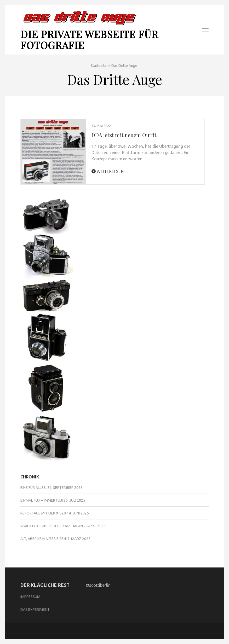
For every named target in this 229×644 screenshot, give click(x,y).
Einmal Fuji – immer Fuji (42, 500)
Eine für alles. (33, 488)
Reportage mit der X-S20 (43, 513)
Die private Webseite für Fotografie (89, 40)
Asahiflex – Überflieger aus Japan (52, 526)
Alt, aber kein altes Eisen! (44, 539)
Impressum (30, 597)
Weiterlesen (108, 171)
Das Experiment (35, 610)
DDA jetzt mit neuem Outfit (124, 135)
